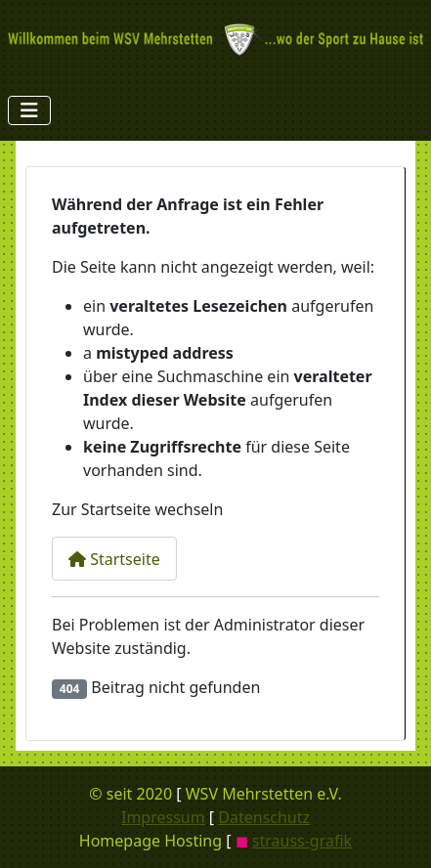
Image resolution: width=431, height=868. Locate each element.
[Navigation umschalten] (29, 110)
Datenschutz (264, 817)
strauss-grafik (302, 841)
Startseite (114, 559)
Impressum (163, 817)
